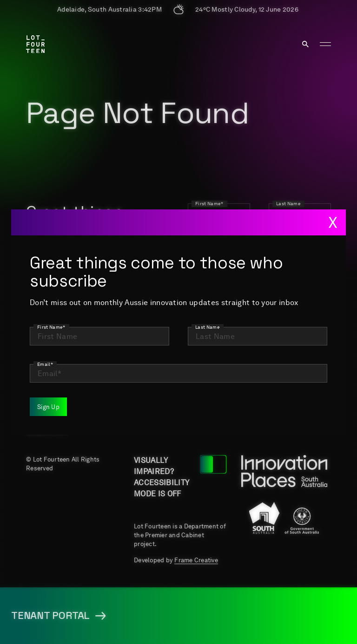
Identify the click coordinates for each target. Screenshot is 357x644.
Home (145, 324)
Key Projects (298, 330)
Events (292, 365)
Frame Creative (196, 560)
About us (225, 324)
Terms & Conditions (300, 400)
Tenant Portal (221, 400)
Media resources (156, 400)
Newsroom (228, 365)
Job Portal (157, 365)
